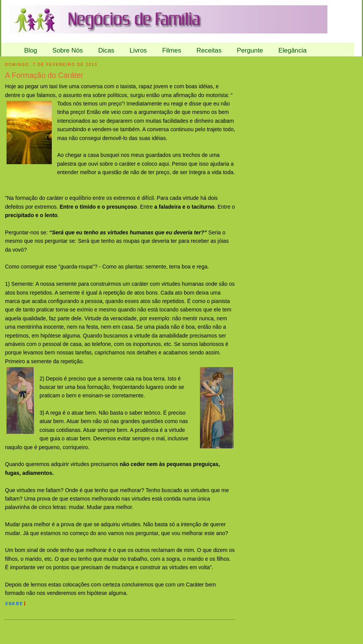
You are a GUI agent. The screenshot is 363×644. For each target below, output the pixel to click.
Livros (138, 50)
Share (14, 604)
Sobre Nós (68, 50)
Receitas (209, 50)
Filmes (172, 50)
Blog (31, 50)
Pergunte (250, 50)
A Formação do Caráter (44, 75)
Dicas (106, 50)
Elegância (292, 50)
